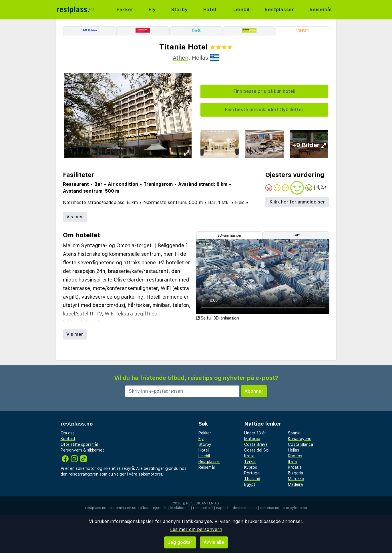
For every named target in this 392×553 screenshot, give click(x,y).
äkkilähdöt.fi (180, 508)
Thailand (252, 479)
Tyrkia (250, 462)
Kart (296, 235)
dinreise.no (270, 508)
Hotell (211, 10)
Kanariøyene (300, 439)
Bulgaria (296, 473)
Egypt (250, 484)
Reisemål (321, 10)
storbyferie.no (295, 508)
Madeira (295, 484)
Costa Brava (256, 444)
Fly (152, 10)
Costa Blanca (301, 444)
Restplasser (279, 10)
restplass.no (96, 508)
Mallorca (252, 439)
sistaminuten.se (123, 508)
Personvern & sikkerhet (82, 450)
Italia (292, 462)
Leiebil (241, 10)
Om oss (68, 433)
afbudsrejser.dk (153, 508)
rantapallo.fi (203, 508)
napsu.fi (223, 508)
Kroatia (295, 467)
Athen (181, 58)
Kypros (251, 467)
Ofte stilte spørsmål (79, 444)
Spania (294, 433)
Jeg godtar (180, 542)
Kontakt (68, 439)
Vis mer (75, 217)
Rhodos (295, 456)
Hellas (293, 450)
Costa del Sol (257, 450)
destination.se (245, 508)
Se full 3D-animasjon (218, 318)
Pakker (125, 10)
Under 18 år (255, 433)
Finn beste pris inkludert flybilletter (264, 110)
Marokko (296, 479)
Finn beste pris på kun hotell (264, 91)
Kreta (249, 456)
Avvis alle (214, 542)
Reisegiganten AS (203, 503)
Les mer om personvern (196, 529)
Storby (180, 10)
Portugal (252, 473)
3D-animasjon (229, 235)
